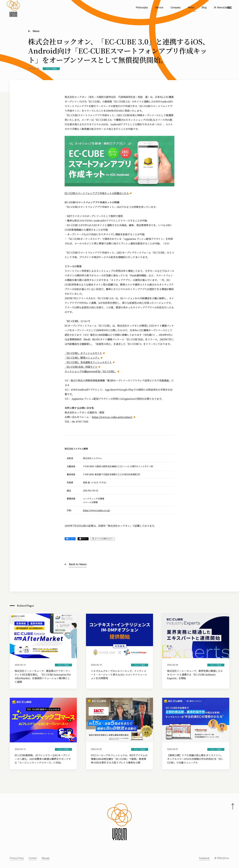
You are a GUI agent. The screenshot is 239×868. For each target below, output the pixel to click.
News (191, 8)
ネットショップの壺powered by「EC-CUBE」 (91, 371)
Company (176, 8)
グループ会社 (51, 69)
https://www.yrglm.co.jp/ (96, 510)
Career (227, 8)
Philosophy (142, 8)
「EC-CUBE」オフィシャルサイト (83, 353)
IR (215, 8)
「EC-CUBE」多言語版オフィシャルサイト (88, 362)
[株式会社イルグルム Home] (13, 15)
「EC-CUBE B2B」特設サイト (81, 367)
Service (159, 8)
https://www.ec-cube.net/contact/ (112, 417)
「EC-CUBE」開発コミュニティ (82, 358)
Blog (204, 8)
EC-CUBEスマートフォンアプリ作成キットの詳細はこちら (97, 193)
